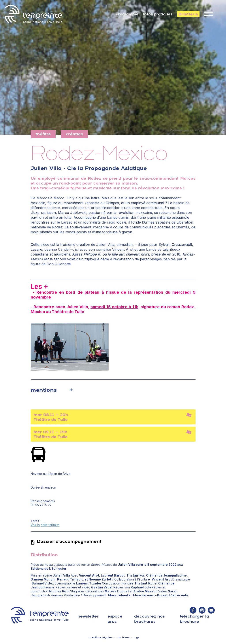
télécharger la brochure (194, 619)
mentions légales (100, 637)
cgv (137, 637)
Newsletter (88, 616)
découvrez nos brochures (149, 619)
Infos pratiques (158, 14)
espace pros (115, 619)
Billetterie (188, 14)
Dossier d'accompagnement (66, 541)
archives (123, 637)
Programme (127, 14)
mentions (44, 390)
